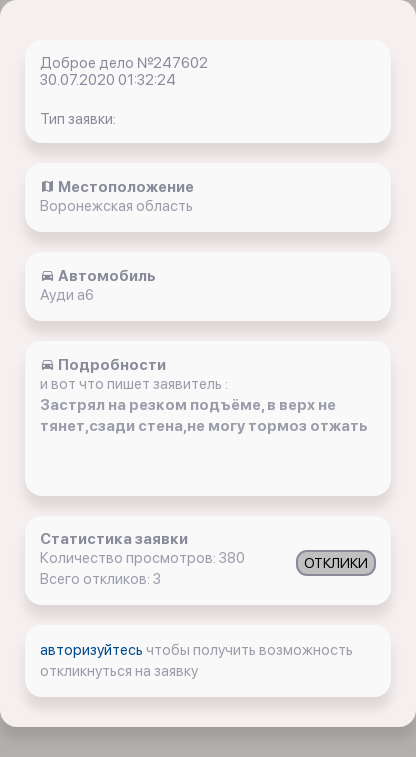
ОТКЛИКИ (336, 563)
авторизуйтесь (93, 650)
